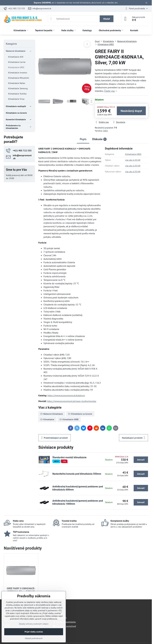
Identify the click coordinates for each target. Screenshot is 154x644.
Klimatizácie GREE (133, 154)
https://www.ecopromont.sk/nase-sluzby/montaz (72, 401)
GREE (105, 131)
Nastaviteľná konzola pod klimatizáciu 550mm (77, 474)
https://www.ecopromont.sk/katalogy (66, 395)
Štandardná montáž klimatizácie (69, 457)
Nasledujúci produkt (134, 438)
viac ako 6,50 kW (133, 160)
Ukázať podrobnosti (34, 638)
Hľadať (107, 19)
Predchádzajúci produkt (55, 438)
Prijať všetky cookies (34, 632)
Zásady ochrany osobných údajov (34, 624)
